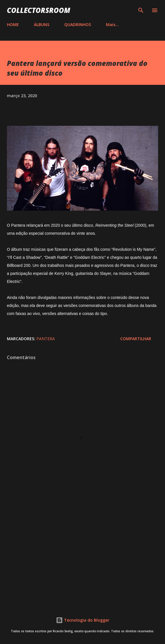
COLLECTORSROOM (39, 10)
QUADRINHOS (78, 25)
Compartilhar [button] (136, 339)
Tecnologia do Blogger (83, 620)
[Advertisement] (82, 552)
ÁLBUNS (42, 25)
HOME (13, 25)
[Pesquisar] (141, 10)
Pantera (46, 339)
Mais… (112, 25)
